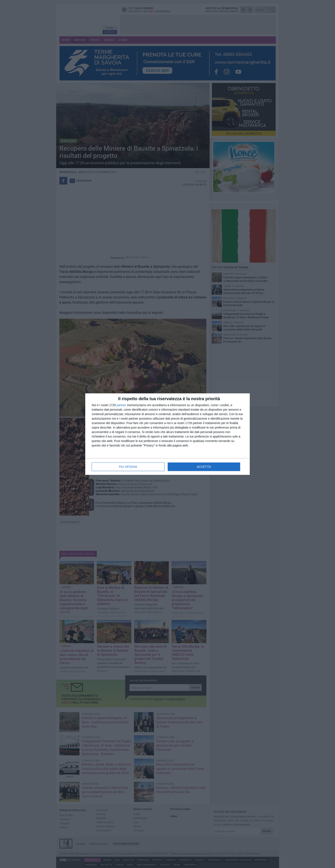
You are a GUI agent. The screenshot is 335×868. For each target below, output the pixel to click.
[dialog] (167, 434)
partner (121, 405)
